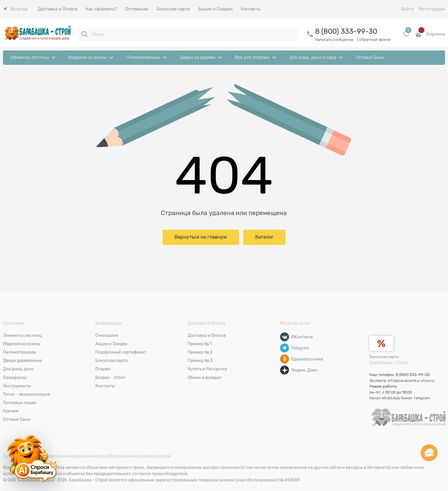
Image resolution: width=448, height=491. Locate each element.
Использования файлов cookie (140, 456)
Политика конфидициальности (75, 456)
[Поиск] (85, 34)
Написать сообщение (334, 40)
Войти (408, 9)
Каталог (264, 237)
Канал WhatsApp (385, 398)
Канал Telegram (416, 398)
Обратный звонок (375, 40)
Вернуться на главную (201, 237)
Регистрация (432, 9)
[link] (15, 9)
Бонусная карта (384, 357)
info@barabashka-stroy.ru (411, 381)
